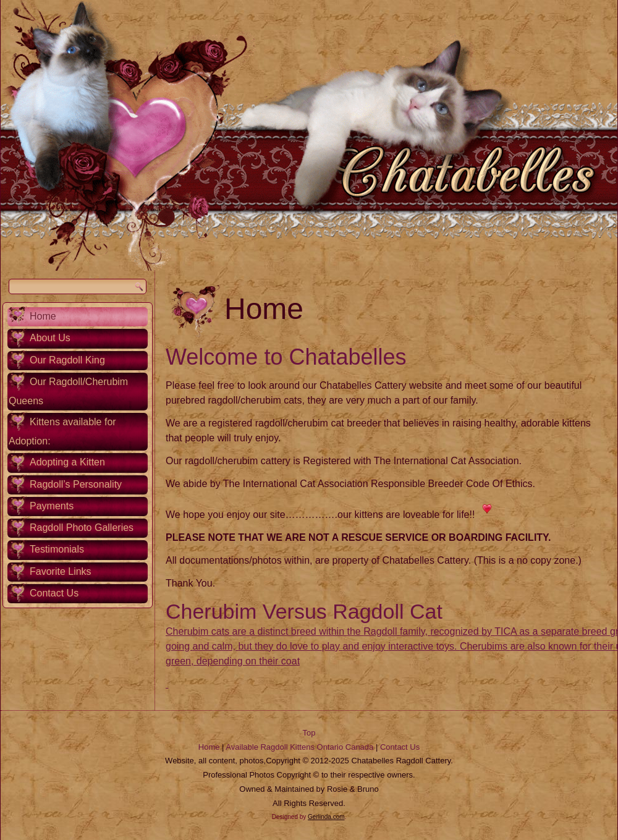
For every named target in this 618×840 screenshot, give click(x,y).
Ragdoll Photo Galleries (82, 528)
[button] (167, 684)
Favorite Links (61, 571)
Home (43, 316)
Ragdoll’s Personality (76, 484)
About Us (50, 338)
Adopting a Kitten (67, 462)
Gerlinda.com (326, 817)
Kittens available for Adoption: (62, 431)
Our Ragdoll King (67, 360)
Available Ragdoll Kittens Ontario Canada (299, 747)
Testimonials (57, 549)
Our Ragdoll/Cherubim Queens (68, 391)
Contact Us (54, 593)
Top (309, 733)
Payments (52, 506)
